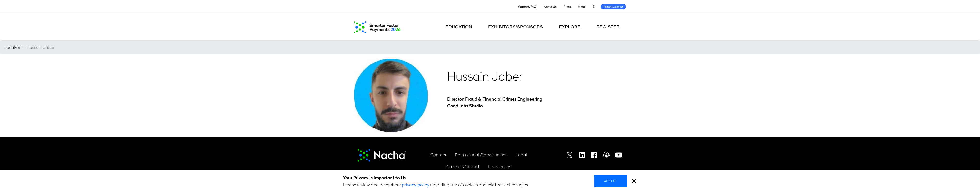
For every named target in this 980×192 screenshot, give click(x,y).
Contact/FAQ (527, 7)
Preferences (500, 166)
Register (608, 27)
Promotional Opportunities (481, 155)
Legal (521, 155)
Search (594, 7)
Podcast (606, 155)
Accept (611, 181)
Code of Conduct (463, 166)
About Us (550, 7)
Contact (439, 155)
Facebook (594, 155)
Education (459, 27)
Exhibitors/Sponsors (515, 27)
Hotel (582, 7)
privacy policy (416, 185)
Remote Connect (613, 7)
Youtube (619, 155)
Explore (570, 27)
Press (567, 7)
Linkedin (582, 155)
